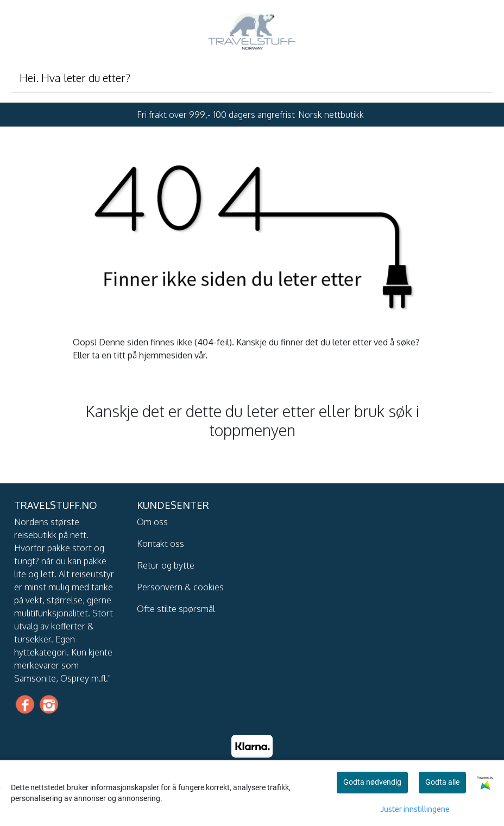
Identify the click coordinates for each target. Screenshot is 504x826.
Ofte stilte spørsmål (176, 609)
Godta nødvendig (372, 782)
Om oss (152, 522)
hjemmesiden (166, 355)
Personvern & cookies (180, 587)
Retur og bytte (166, 565)
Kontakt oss (160, 544)
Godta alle (442, 782)
